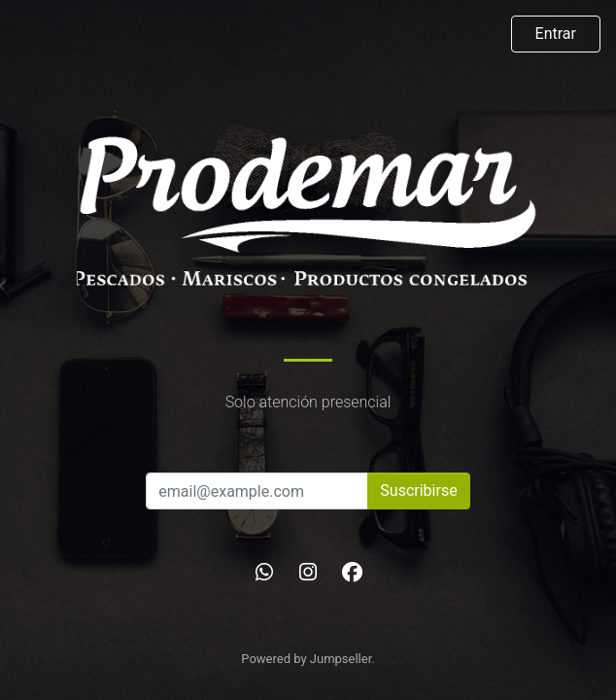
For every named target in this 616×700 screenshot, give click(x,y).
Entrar (556, 34)
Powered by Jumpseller (306, 659)
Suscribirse (418, 490)
